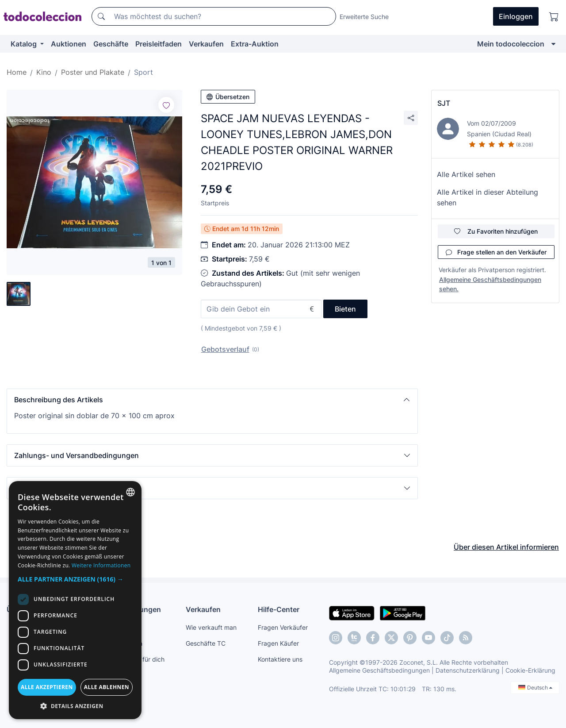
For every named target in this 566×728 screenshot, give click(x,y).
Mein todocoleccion (511, 44)
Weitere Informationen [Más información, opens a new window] (101, 565)
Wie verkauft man (211, 627)
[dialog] (75, 600)
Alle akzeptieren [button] (47, 687)
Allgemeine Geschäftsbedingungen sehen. (490, 284)
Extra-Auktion (255, 44)
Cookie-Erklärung (530, 670)
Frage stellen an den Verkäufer (496, 252)
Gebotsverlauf (225, 349)
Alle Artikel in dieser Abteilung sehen (488, 197)
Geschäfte (111, 44)
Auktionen (69, 44)
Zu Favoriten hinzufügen (496, 231)
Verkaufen (206, 44)
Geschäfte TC (206, 643)
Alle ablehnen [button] (107, 687)
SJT (444, 103)
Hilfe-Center (279, 609)
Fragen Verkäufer (283, 627)
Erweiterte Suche (364, 17)
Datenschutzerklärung (468, 670)
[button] (212, 400)
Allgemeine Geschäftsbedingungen (379, 670)
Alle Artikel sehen (466, 174)
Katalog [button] (25, 44)
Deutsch (535, 688)
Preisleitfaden (159, 44)
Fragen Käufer (278, 643)
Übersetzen (228, 97)
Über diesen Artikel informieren (506, 547)
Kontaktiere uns (280, 659)
